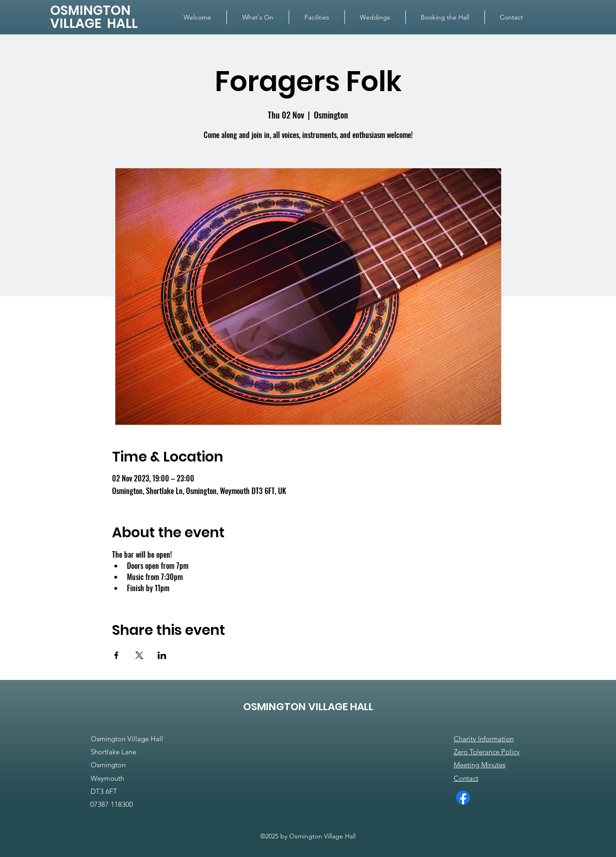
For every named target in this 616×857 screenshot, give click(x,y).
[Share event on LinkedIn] (162, 655)
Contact (466, 778)
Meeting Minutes (480, 765)
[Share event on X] (139, 655)
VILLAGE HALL (94, 23)
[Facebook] (463, 798)
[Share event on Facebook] (116, 655)
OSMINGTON (90, 10)
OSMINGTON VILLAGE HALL (308, 707)
